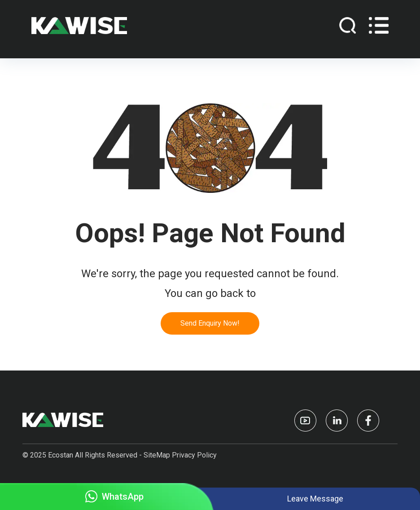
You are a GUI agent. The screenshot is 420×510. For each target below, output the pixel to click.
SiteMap (157, 455)
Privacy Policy (194, 455)
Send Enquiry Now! (210, 323)
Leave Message (315, 499)
